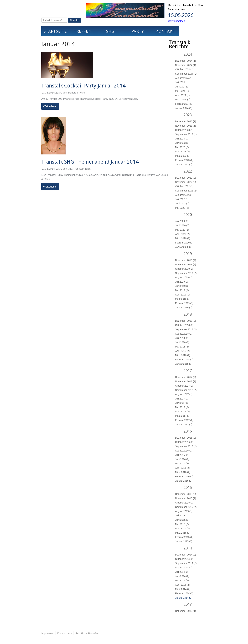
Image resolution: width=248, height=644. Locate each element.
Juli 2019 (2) (182, 282)
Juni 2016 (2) (182, 459)
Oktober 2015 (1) (184, 503)
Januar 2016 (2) (184, 481)
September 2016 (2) (186, 446)
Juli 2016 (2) (182, 455)
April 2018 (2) (182, 351)
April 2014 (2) (182, 585)
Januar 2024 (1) (184, 108)
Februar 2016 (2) (184, 476)
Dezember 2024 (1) (186, 61)
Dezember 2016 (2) (186, 438)
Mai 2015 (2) (182, 524)
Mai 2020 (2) (182, 230)
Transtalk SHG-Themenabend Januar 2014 (90, 162)
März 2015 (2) (183, 533)
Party (138, 31)
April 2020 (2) (182, 234)
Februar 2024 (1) (184, 104)
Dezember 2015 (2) (186, 494)
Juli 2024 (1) (182, 82)
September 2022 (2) (186, 191)
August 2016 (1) (184, 451)
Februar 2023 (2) (184, 160)
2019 (188, 254)
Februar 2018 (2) (184, 360)
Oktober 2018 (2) (184, 325)
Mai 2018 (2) (182, 347)
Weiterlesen (51, 107)
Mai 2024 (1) (182, 91)
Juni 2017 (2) (182, 403)
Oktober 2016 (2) (184, 442)
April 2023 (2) (182, 152)
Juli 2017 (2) (182, 399)
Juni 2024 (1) (182, 87)
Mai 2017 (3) (182, 407)
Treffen (83, 31)
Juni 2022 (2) (182, 204)
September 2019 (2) (186, 273)
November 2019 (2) (186, 264)
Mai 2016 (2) (182, 464)
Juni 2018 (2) (182, 342)
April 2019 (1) (182, 295)
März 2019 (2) (183, 299)
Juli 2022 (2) (182, 199)
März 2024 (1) (183, 100)
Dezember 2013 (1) (186, 611)
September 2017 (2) (186, 390)
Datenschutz (64, 633)
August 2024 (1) (184, 78)
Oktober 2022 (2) (184, 186)
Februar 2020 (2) (184, 243)
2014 (188, 548)
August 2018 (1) (184, 334)
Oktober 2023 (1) (184, 130)
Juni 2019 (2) (182, 286)
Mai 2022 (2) (182, 208)
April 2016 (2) (182, 468)
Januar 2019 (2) (184, 308)
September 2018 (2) (186, 329)
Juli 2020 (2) (182, 221)
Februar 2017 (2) (184, 420)
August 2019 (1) (184, 277)
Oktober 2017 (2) (184, 386)
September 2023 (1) (186, 134)
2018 (188, 314)
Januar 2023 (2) (184, 164)
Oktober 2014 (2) (184, 559)
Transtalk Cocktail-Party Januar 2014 (83, 86)
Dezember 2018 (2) (186, 321)
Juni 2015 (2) (182, 520)
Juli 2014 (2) (182, 572)
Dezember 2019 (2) (186, 260)
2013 (188, 604)
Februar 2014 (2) (184, 593)
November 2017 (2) (186, 381)
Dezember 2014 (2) (186, 555)
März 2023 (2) (183, 156)
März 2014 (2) (183, 589)
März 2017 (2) (183, 416)
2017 (188, 371)
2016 (188, 431)
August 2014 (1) (184, 568)
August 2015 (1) (184, 511)
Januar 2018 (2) (184, 364)
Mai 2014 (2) (182, 580)
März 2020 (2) (183, 238)
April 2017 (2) (182, 412)
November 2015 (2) (186, 498)
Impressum (47, 633)
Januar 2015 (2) (184, 541)
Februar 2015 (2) (184, 537)
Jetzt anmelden (176, 21)
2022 (188, 171)
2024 (188, 54)
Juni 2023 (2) (182, 143)
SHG (110, 31)
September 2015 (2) (186, 507)
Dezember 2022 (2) (186, 178)
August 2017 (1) (184, 394)
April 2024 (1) (182, 95)
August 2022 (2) (184, 195)
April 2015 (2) (182, 528)
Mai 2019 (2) (182, 290)
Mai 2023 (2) (182, 147)
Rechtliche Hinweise (87, 633)
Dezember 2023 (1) (186, 121)
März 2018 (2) (183, 355)
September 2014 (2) (186, 563)
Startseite (55, 31)
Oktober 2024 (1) (184, 69)
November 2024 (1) (186, 65)
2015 (188, 488)
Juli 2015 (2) (182, 516)
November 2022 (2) (186, 182)
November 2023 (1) (186, 126)
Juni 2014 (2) (182, 576)
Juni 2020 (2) (182, 225)
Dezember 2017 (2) (186, 377)
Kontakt (165, 31)
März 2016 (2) (183, 472)
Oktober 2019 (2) (184, 269)
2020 (188, 215)
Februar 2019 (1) (184, 303)
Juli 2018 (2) (182, 338)
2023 (188, 115)
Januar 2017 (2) (184, 424)
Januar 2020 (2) (184, 247)
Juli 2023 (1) (182, 139)
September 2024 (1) (186, 74)
